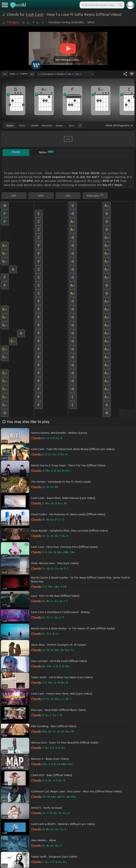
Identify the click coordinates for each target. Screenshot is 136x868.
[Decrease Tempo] (5, 74)
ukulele (35, 125)
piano (22, 125)
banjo (59, 125)
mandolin (47, 125)
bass (72, 125)
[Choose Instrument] (80, 125)
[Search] (121, 5)
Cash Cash (35, 14)
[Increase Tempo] (32, 74)
